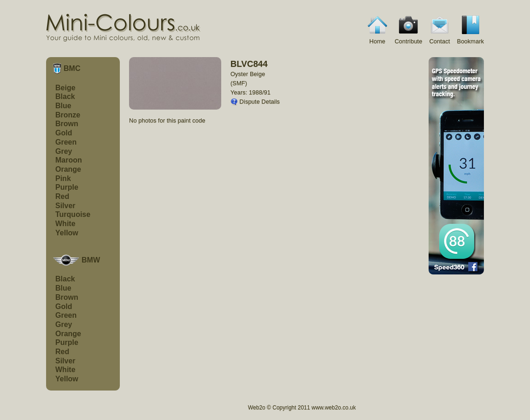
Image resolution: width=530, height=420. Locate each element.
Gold (64, 133)
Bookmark (470, 29)
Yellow (67, 233)
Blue (63, 106)
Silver (65, 206)
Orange (68, 169)
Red (62, 196)
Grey (64, 151)
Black (65, 96)
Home (377, 29)
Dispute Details (255, 102)
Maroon (69, 160)
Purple (67, 187)
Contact (440, 29)
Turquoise (73, 214)
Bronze (68, 115)
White (65, 224)
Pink (63, 178)
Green (66, 142)
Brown (67, 124)
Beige (65, 88)
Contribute (408, 29)
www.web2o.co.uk (334, 408)
